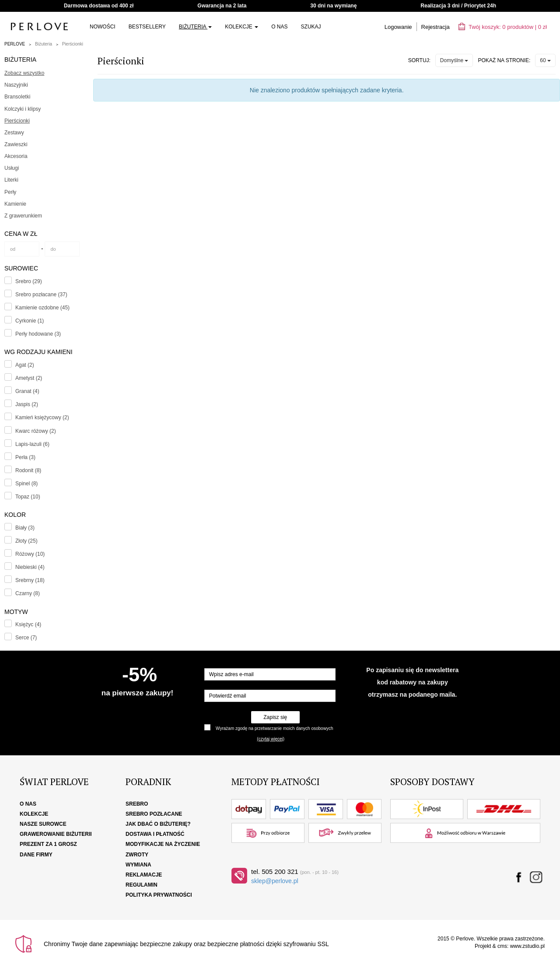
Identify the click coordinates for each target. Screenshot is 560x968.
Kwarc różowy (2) (36, 431)
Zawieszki (16, 144)
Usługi (12, 168)
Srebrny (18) (30, 580)
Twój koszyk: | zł (503, 27)
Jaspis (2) (27, 404)
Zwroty (137, 855)
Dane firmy (36, 855)
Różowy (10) (30, 554)
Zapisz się (275, 717)
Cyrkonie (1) (30, 321)
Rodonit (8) (28, 470)
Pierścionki (73, 44)
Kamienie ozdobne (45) (42, 308)
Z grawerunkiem (23, 216)
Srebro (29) (29, 281)
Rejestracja (436, 27)
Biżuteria (195, 27)
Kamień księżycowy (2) (42, 417)
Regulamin (142, 885)
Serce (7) (26, 638)
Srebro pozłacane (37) (41, 295)
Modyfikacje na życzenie (163, 844)
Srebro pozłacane (154, 814)
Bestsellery (147, 27)
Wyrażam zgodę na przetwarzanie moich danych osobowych (274, 728)
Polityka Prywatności (159, 895)
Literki (11, 180)
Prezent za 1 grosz (48, 844)
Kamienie (15, 204)
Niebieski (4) (30, 567)
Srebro (137, 804)
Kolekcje (241, 27)
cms (502, 946)
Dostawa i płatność (155, 834)
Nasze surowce (43, 824)
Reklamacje (144, 875)
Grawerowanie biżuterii (56, 834)
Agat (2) (25, 365)
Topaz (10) (28, 497)
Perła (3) (25, 457)
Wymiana (138, 865)
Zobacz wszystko (24, 73)
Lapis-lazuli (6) (32, 444)
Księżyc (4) (28, 624)
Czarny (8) (28, 593)
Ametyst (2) (29, 378)
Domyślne (454, 60)
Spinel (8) (26, 484)
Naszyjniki (16, 85)
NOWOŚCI (103, 27)
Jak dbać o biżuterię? (158, 824)
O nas (279, 27)
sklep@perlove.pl (275, 881)
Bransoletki (17, 97)
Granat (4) (27, 391)
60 (545, 60)
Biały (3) (25, 528)
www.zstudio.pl (527, 946)
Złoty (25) (26, 541)
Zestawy (14, 133)
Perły (10, 192)
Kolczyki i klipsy (23, 109)
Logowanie (398, 27)
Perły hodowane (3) (38, 334)
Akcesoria (16, 156)
